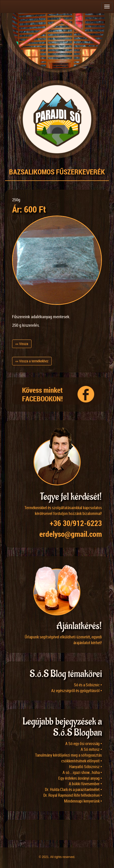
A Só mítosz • (91, 749)
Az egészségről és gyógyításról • (77, 691)
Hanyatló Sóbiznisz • (85, 767)
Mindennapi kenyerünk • (83, 801)
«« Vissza (22, 344)
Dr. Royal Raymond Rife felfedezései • (73, 795)
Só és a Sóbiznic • (88, 685)
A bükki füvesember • (85, 784)
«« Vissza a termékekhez (32, 361)
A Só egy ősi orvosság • (84, 744)
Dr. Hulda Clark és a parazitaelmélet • (73, 789)
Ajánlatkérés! (79, 626)
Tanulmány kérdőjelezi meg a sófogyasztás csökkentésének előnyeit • (68, 758)
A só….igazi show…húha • (82, 772)
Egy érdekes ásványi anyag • (80, 778)
